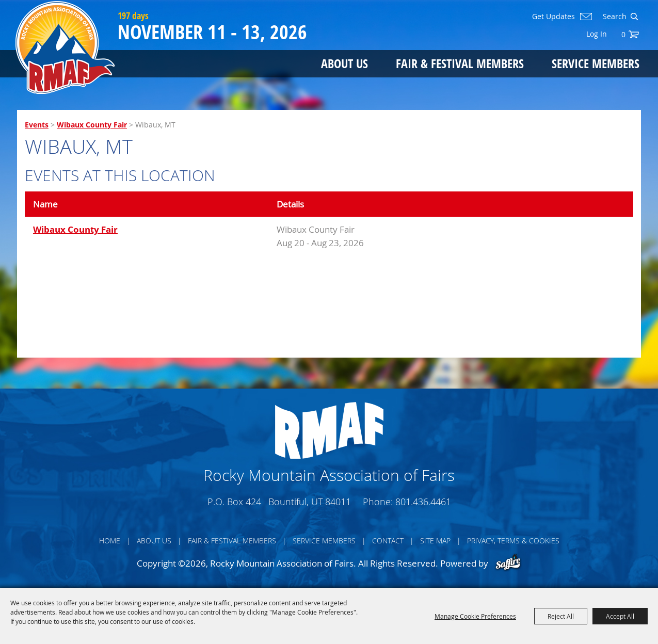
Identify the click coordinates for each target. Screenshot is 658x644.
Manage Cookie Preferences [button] (475, 616)
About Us (344, 63)
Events (37, 125)
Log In (597, 34)
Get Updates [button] (553, 17)
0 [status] (623, 34)
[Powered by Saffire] (508, 563)
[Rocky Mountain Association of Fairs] (65, 47)
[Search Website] (614, 17)
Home (110, 541)
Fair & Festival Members (460, 63)
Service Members (596, 63)
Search (634, 17)
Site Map (435, 541)
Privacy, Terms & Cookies (513, 541)
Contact (388, 541)
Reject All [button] (561, 616)
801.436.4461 (423, 502)
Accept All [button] (620, 616)
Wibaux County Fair (92, 125)
